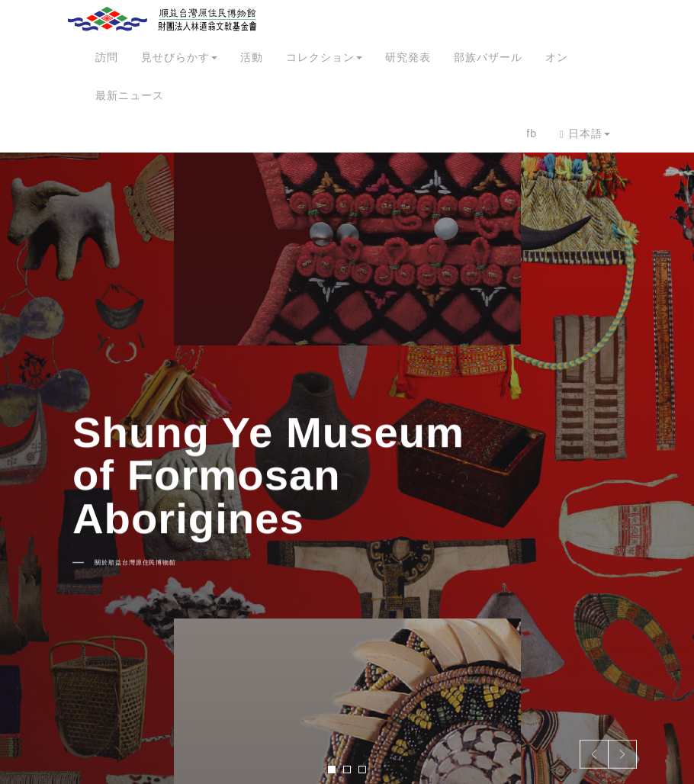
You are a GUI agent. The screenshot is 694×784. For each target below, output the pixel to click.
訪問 (107, 57)
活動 (252, 57)
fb (532, 133)
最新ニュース (130, 95)
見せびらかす (179, 57)
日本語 (585, 134)
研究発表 (408, 57)
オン (557, 57)
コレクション (324, 57)
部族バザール (488, 57)
